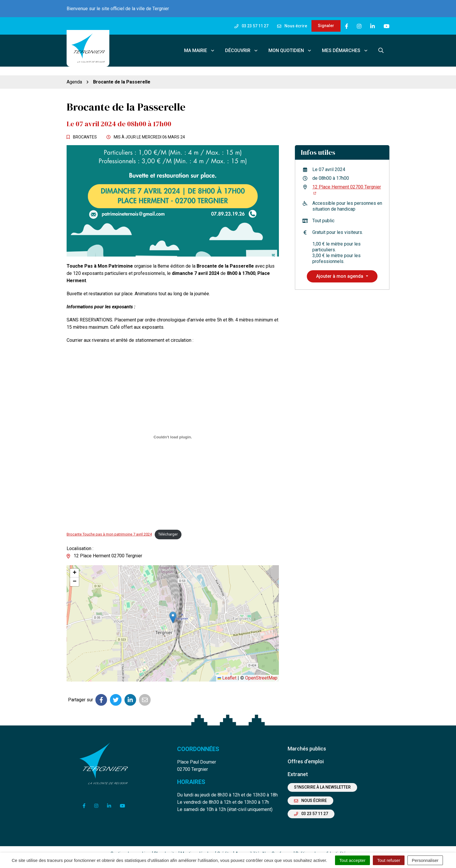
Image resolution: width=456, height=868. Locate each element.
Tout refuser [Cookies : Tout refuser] (389, 860)
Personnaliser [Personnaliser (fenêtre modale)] (425, 860)
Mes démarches (345, 46)
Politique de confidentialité (321, 845)
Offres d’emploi (306, 753)
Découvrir (242, 46)
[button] (173, 609)
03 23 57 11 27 (311, 805)
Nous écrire (310, 792)
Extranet (298, 765)
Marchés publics (307, 740)
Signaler (326, 26)
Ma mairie (199, 46)
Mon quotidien (290, 46)
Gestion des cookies (130, 845)
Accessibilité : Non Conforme (263, 845)
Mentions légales (197, 845)
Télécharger (168, 526)
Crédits (224, 845)
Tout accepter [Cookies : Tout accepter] (352, 860)
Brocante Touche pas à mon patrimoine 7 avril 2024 (109, 526)
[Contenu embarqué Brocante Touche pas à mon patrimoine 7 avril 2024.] (173, 428)
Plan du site (165, 845)
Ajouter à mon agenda (340, 267)
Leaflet (227, 669)
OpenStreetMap (261, 669)
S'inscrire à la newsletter (322, 779)
